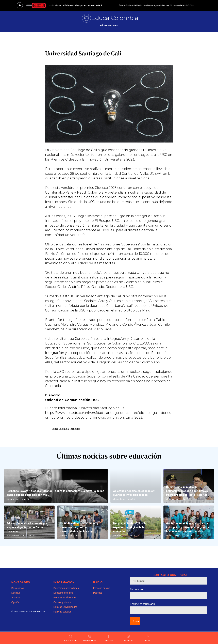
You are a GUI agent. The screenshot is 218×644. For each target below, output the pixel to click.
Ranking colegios (63, 612)
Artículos (16, 598)
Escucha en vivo (102, 588)
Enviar (136, 621)
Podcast (98, 593)
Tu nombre (136, 589)
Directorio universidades (66, 588)
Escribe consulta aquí (143, 604)
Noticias (16, 593)
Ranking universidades (65, 607)
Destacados (18, 588)
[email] (169, 581)
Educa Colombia (115, 18)
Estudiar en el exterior (65, 598)
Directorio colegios (63, 593)
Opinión (15, 602)
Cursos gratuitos (62, 602)
